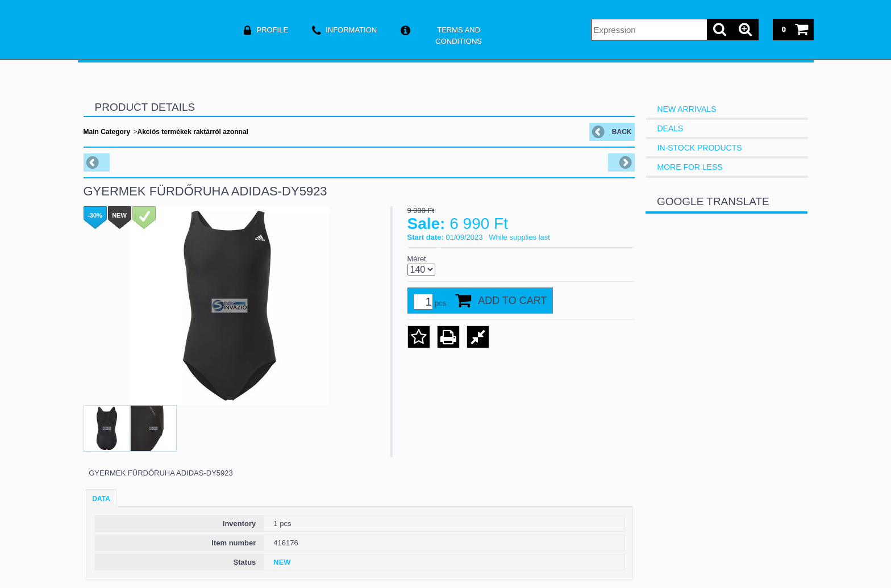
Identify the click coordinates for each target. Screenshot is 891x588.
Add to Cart (512, 301)
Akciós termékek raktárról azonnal (193, 132)
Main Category (107, 132)
